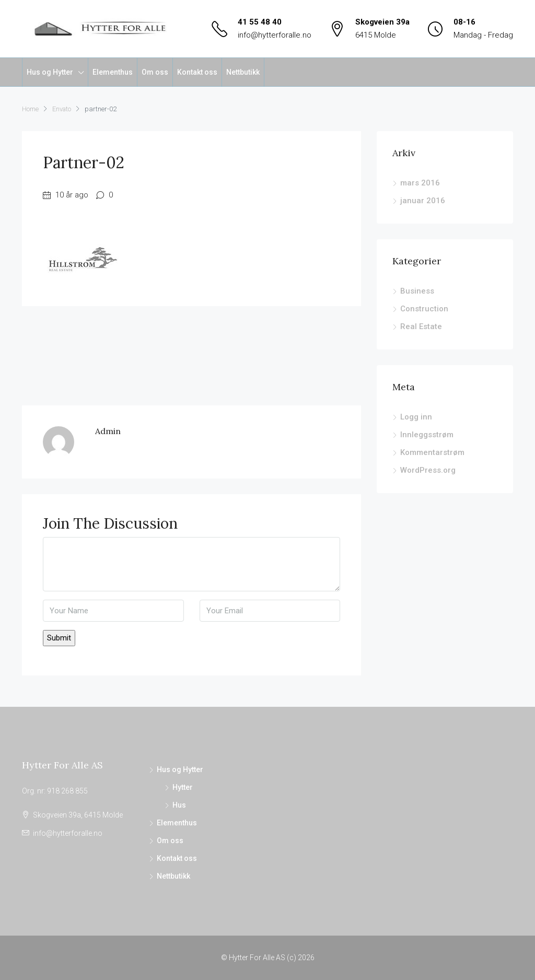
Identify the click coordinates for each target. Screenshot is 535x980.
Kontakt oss (197, 72)
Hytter (183, 787)
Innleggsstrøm (427, 435)
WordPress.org (428, 470)
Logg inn (416, 417)
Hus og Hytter (50, 72)
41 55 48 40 (260, 22)
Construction (424, 309)
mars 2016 (420, 183)
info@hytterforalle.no (275, 35)
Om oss (155, 72)
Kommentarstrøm (432, 452)
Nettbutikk (243, 72)
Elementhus (113, 72)
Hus (179, 805)
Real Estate (421, 326)
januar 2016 (423, 201)
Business (417, 291)
